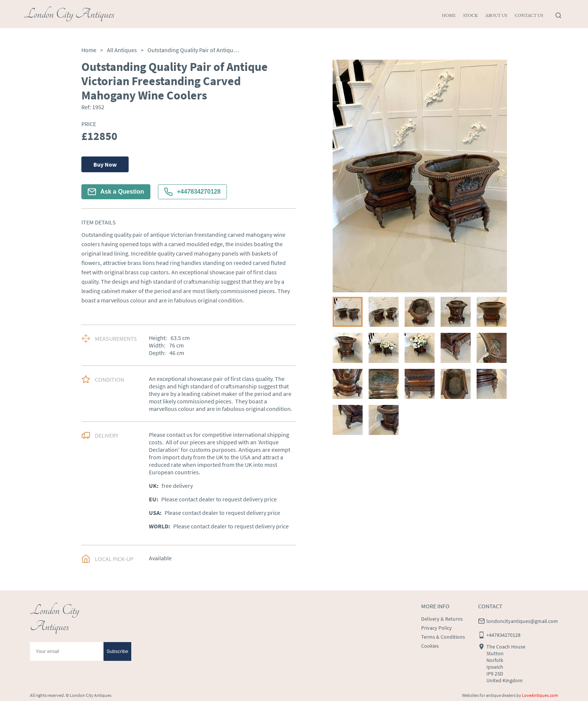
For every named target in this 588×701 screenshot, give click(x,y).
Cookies (430, 646)
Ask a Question (116, 192)
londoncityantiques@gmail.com (522, 621)
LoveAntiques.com (540, 695)
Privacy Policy (436, 628)
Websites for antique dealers (489, 695)
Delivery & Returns (442, 619)
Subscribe (117, 651)
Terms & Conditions (443, 637)
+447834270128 (192, 192)
